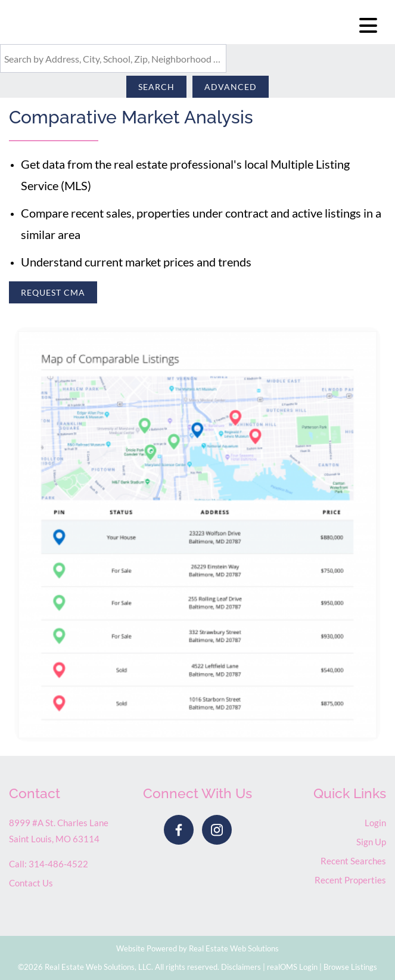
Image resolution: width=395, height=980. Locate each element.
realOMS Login (292, 967)
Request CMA (53, 292)
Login (375, 823)
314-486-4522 (58, 864)
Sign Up (371, 842)
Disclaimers (241, 967)
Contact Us (31, 883)
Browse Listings (350, 967)
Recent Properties (350, 880)
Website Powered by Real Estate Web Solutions (197, 948)
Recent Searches (353, 861)
